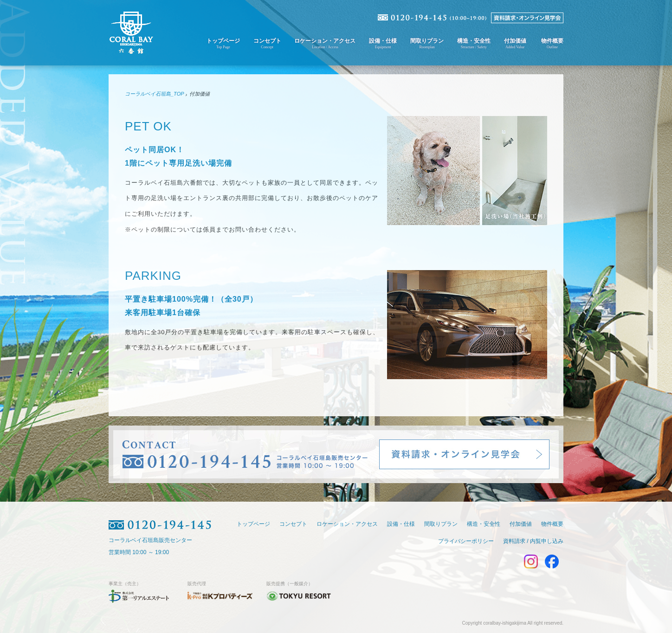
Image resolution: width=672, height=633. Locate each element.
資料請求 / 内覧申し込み (533, 541)
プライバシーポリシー (466, 541)
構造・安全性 (474, 43)
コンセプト (267, 43)
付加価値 (515, 43)
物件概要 (552, 43)
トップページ (223, 43)
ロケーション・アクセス (325, 43)
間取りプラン (427, 43)
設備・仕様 (383, 43)
